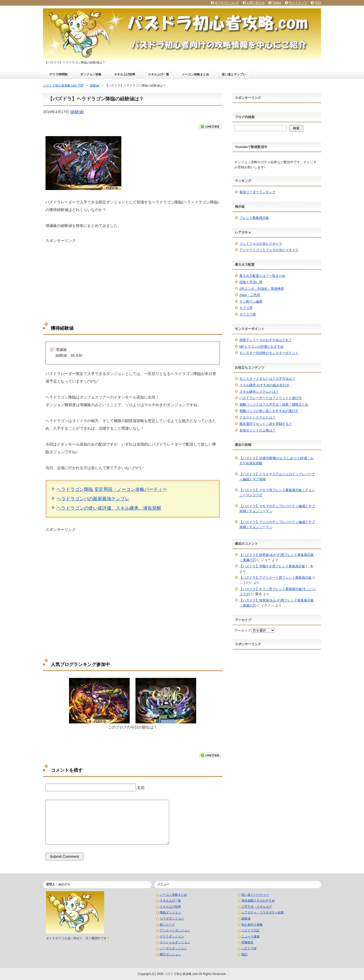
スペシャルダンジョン (175, 942)
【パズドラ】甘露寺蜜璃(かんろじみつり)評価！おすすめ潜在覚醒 (277, 461)
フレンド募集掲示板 (254, 218)
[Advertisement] (133, 279)
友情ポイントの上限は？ (257, 430)
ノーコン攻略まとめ (195, 74)
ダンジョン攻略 (91, 74)
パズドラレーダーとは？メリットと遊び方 (271, 398)
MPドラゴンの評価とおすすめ (262, 347)
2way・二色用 (250, 295)
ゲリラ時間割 (58, 74)
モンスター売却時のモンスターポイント (269, 353)
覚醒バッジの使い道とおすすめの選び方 (269, 411)
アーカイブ (243, 630)
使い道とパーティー (255, 895)
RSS (318, 3)
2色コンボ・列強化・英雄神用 (262, 289)
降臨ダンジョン (170, 912)
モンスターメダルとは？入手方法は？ (267, 379)
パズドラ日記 (251, 930)
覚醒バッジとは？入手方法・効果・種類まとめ (274, 404)
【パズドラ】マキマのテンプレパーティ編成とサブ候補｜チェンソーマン (277, 508)
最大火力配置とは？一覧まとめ (262, 276)
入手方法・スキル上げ (257, 907)
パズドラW (249, 948)
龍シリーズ (167, 925)
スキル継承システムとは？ (259, 392)
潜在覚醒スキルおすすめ (258, 901)
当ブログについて (227, 3)
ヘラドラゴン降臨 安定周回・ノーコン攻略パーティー (112, 489)
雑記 (244, 954)
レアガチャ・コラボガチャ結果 (263, 912)
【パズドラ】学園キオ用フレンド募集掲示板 (272, 566)
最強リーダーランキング (257, 192)
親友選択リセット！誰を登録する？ (266, 424)
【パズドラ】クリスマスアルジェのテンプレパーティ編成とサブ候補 (277, 477)
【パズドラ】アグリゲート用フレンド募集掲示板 (276, 578)
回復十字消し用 (251, 282)
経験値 (77, 112)
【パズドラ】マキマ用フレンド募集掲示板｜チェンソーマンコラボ (277, 493)
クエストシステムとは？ (257, 417)
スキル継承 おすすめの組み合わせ (265, 385)
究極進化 (247, 942)
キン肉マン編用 (251, 301)
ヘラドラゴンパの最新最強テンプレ (93, 499)
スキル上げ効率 (125, 74)
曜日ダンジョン (170, 954)
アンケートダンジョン (175, 930)
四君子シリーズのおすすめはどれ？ (266, 340)
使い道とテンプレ (234, 74)
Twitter (277, 3)
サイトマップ (298, 3)
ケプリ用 (246, 308)
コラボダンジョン (172, 919)
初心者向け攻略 (252, 925)
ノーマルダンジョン (173, 948)
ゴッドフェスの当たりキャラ (261, 244)
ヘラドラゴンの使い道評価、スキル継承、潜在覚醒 (109, 508)
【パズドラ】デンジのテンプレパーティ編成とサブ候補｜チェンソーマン (277, 524)
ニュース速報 (251, 936)
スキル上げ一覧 (158, 74)
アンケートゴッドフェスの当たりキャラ (269, 250)
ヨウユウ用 (248, 314)
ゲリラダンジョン (172, 936)
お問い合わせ (256, 3)
